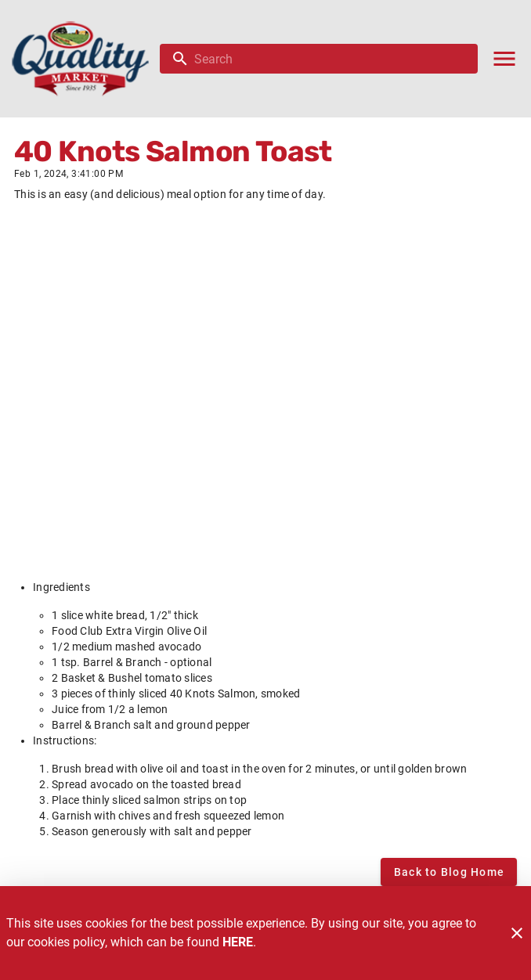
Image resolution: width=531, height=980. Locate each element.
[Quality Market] (85, 59)
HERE (238, 942)
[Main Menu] (504, 59)
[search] (330, 59)
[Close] (517, 933)
